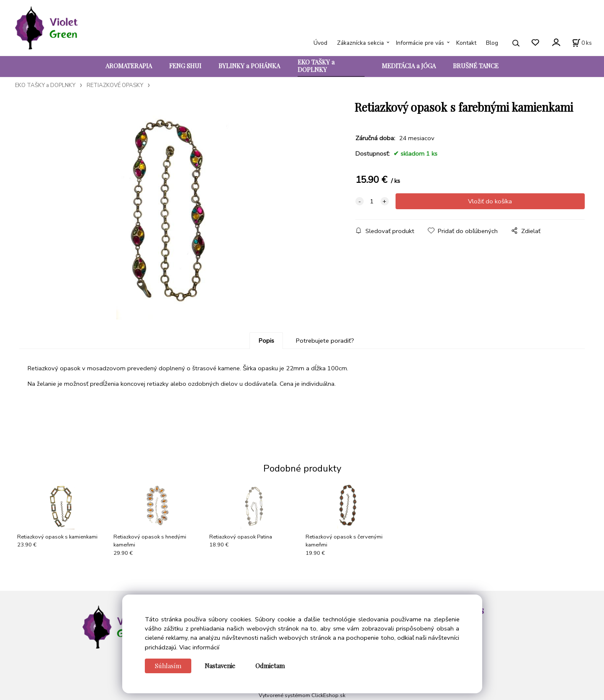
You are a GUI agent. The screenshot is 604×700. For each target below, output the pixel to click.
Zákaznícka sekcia (360, 43)
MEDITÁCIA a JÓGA (409, 66)
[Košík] (582, 43)
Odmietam (270, 666)
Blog (492, 43)
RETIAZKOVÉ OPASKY (115, 85)
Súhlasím (168, 666)
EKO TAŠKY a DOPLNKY (316, 66)
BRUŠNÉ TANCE (476, 66)
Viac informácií (199, 647)
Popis (266, 341)
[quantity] (372, 201)
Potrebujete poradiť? (325, 341)
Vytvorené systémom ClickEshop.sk (302, 695)
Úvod (320, 43)
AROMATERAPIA (129, 66)
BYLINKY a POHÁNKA (249, 66)
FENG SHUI (185, 66)
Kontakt (466, 43)
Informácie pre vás (420, 43)
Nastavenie (220, 666)
